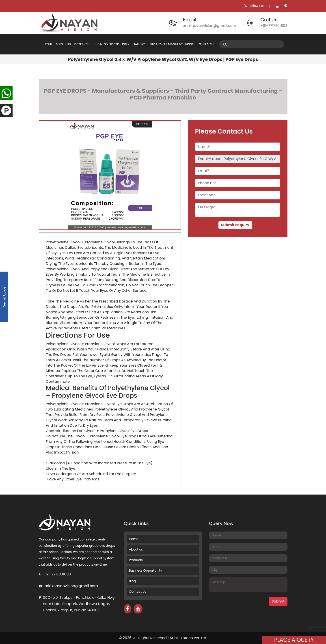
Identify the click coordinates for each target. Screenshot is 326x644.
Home (134, 539)
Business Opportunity (146, 571)
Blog (132, 581)
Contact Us (138, 592)
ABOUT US (63, 44)
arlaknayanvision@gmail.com (71, 586)
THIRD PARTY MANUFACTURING (171, 44)
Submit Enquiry (235, 225)
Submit (278, 601)
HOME (48, 44)
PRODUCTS (82, 44)
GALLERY (139, 44)
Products (136, 560)
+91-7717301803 (57, 574)
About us (136, 549)
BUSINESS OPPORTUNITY (111, 44)
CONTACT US (207, 44)
